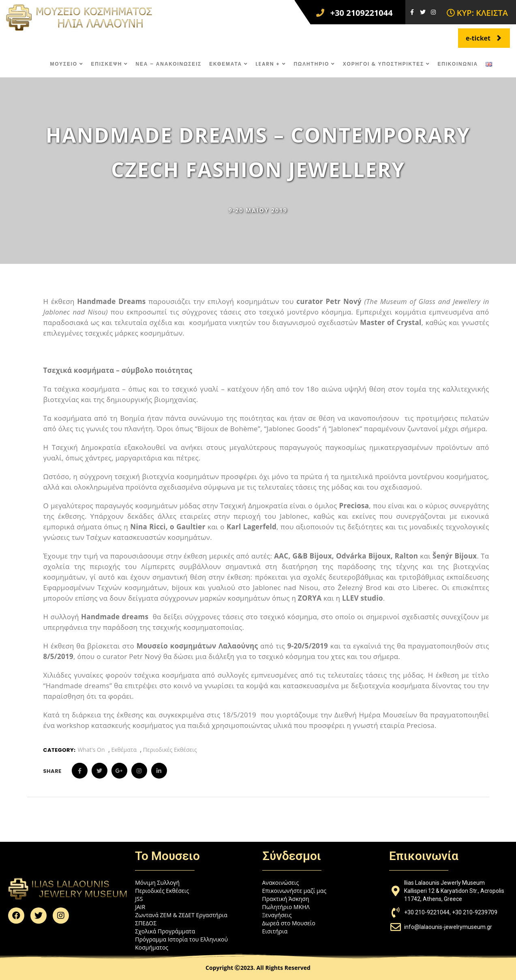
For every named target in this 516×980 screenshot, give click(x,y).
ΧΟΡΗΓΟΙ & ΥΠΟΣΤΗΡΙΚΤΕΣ (386, 64)
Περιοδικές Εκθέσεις (170, 750)
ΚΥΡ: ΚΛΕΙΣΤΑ (477, 13)
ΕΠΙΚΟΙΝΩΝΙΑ (458, 64)
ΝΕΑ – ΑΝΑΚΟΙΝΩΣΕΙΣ (169, 64)
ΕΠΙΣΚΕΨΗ (109, 64)
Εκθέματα (124, 750)
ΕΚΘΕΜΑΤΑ (228, 64)
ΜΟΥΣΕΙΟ (67, 64)
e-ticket (484, 38)
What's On (91, 750)
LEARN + (271, 64)
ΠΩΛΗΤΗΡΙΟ (314, 64)
